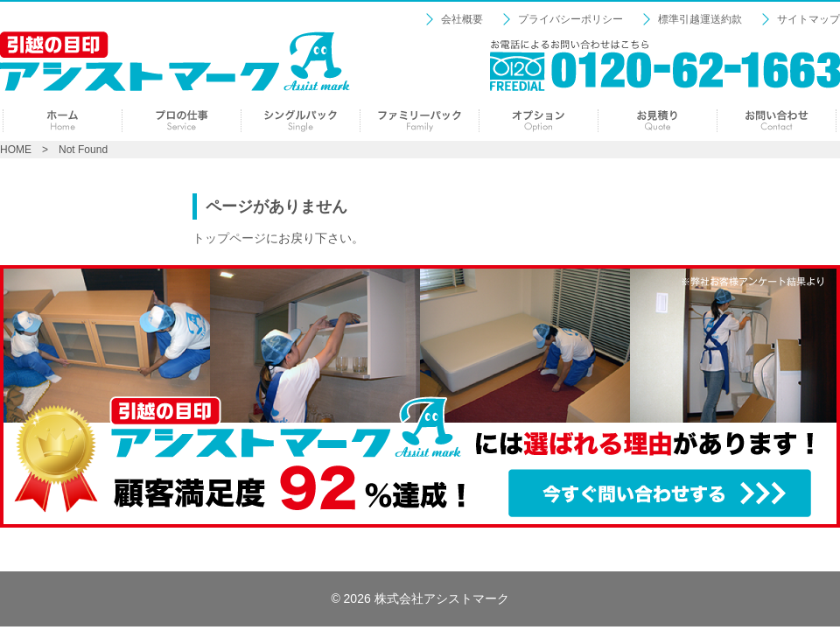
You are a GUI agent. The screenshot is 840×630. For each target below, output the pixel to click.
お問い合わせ (777, 121)
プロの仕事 (182, 121)
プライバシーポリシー (570, 19)
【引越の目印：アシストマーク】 (175, 61)
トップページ (229, 238)
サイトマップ (808, 19)
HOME (16, 150)
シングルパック (301, 121)
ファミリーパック (420, 121)
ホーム (63, 121)
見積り (658, 121)
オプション (539, 121)
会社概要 (462, 19)
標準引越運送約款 (700, 19)
